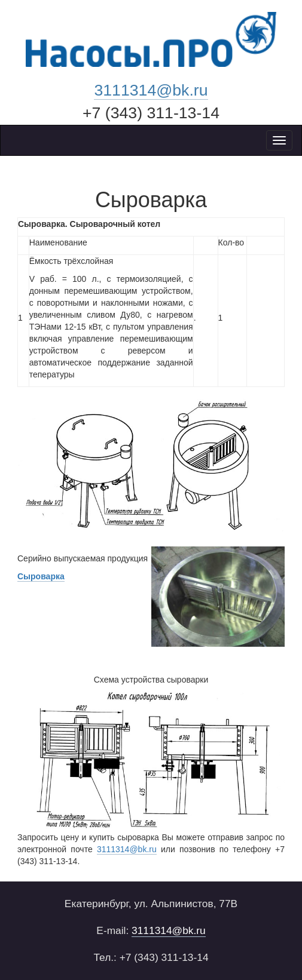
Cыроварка (41, 576)
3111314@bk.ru (151, 90)
